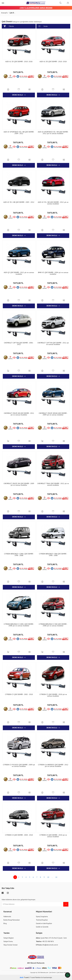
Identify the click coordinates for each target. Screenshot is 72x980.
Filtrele (9, 26)
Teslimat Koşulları (42, 920)
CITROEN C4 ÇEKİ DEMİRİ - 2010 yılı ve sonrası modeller (53, 835)
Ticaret (24, 977)
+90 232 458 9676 (45, 941)
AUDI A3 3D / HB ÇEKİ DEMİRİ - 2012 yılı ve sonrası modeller (53, 203)
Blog (5, 923)
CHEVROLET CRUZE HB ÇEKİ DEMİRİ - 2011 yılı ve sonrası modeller (19, 414)
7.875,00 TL (19, 71)
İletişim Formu (8, 941)
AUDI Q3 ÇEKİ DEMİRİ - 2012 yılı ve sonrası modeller (19, 273)
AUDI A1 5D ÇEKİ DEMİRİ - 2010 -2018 (53, 62)
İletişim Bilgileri (9, 938)
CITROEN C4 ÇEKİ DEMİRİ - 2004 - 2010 (19, 835)
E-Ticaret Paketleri (35, 977)
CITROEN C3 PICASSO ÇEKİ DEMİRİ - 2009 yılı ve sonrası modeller (19, 765)
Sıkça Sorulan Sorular (11, 944)
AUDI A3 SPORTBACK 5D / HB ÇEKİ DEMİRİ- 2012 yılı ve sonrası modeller (53, 133)
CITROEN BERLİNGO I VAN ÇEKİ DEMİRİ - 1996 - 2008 (53, 554)
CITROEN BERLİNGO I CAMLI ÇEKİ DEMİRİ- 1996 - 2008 (19, 554)
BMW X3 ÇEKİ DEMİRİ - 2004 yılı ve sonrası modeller (53, 273)
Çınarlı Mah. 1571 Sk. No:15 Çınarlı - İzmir (51, 938)
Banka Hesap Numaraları (12, 920)
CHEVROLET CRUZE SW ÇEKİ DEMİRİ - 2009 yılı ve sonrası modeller (19, 484)
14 (56, 877)
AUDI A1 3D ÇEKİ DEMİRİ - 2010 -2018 (19, 62)
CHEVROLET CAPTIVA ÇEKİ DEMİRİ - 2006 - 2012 (19, 343)
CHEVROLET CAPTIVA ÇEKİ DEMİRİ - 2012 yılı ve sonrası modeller (53, 343)
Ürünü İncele (19, 95)
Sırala (43, 26)
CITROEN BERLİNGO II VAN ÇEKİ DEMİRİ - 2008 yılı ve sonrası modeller (53, 625)
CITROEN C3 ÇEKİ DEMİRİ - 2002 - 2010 (19, 694)
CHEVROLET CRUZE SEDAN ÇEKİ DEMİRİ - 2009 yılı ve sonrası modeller (53, 414)
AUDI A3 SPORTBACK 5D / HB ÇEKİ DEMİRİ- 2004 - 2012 (19, 133)
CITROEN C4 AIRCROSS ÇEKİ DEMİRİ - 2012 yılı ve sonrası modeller (53, 765)
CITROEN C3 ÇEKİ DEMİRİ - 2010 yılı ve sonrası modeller (53, 695)
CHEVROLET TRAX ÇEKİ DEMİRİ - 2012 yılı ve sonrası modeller (53, 484)
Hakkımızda (7, 916)
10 (48, 877)
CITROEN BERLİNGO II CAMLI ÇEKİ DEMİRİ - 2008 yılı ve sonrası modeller (19, 625)
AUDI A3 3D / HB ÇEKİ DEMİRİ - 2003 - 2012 (19, 202)
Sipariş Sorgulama (42, 916)
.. (52, 877)
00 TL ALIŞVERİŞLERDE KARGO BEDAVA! (37, 8)
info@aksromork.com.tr (47, 944)
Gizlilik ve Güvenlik (42, 926)
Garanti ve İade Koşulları (44, 923)
